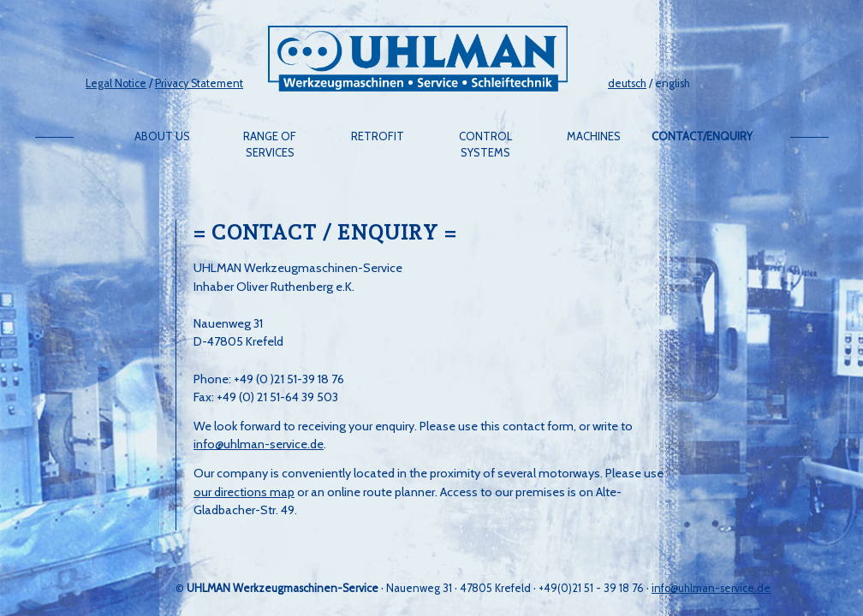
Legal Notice (116, 83)
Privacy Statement (199, 83)
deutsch (627, 83)
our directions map (244, 492)
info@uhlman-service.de (259, 444)
